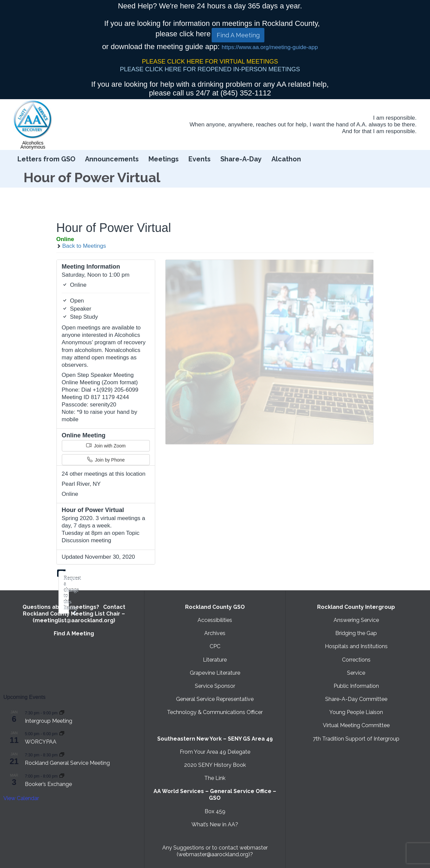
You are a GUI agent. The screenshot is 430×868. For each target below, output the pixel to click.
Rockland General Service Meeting (67, 763)
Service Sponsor (215, 686)
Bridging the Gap (356, 633)
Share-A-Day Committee (356, 699)
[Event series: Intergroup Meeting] (62, 713)
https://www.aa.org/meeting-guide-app (270, 47)
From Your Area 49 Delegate (215, 752)
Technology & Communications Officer (215, 712)
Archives (215, 633)
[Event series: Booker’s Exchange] (62, 776)
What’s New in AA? (215, 824)
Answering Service (356, 620)
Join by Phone (106, 460)
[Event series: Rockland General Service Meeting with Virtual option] (62, 755)
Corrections (356, 660)
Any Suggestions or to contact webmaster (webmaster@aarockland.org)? (215, 851)
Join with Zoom (106, 445)
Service (356, 673)
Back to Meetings (81, 246)
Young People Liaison (356, 712)
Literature (215, 660)
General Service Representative (215, 699)
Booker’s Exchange (48, 784)
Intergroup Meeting (49, 721)
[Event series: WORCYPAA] (62, 733)
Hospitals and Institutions (356, 646)
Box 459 (215, 811)
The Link (215, 778)
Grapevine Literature (215, 673)
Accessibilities (215, 620)
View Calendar (21, 798)
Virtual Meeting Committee (356, 725)
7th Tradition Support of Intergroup (356, 739)
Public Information (356, 686)
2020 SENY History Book (215, 765)
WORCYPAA (41, 742)
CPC (215, 646)
